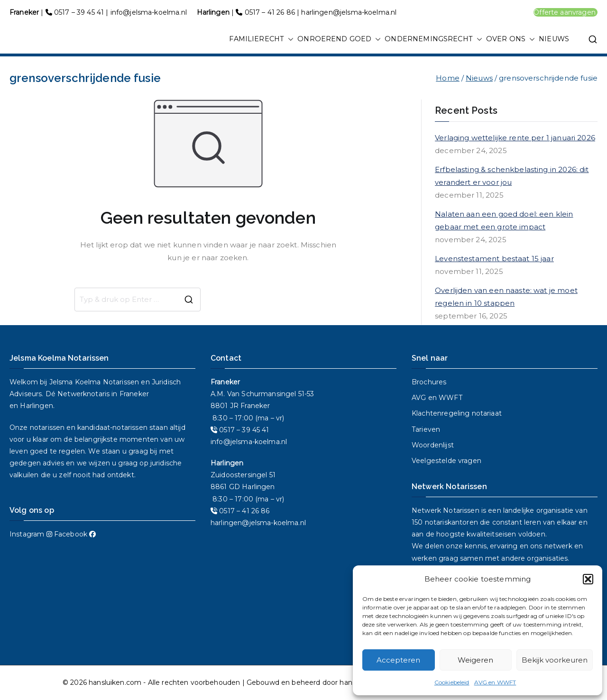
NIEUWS (554, 39)
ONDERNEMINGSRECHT (433, 39)
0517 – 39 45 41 (79, 12)
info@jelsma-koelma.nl (149, 12)
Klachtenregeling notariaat (457, 413)
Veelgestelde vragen (446, 461)
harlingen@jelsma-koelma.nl (349, 12)
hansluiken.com (115, 682)
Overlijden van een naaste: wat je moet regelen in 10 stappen (506, 297)
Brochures (429, 382)
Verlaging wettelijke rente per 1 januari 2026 (515, 138)
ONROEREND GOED (339, 39)
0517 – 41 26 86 (270, 12)
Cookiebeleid (452, 682)
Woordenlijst (433, 445)
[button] (588, 579)
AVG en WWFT (495, 682)
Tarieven (426, 429)
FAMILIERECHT (261, 39)
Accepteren (398, 660)
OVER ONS (510, 39)
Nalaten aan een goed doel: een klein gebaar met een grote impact (504, 220)
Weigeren (475, 660)
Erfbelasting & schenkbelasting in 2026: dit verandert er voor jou (512, 176)
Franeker (134, 394)
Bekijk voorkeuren (555, 660)
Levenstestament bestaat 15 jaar (494, 259)
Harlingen (36, 406)
